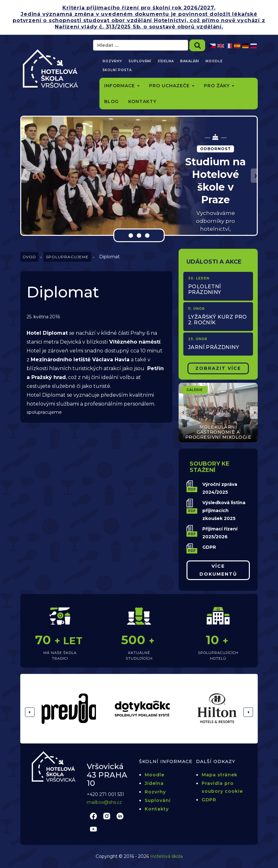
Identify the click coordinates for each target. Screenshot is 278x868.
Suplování (140, 61)
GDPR (209, 547)
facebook (93, 816)
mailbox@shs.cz (104, 802)
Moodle (214, 61)
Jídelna (166, 61)
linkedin (120, 816)
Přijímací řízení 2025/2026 (220, 533)
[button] (24, 176)
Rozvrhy (112, 61)
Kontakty (142, 101)
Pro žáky (219, 86)
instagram (107, 816)
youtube (93, 829)
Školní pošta (117, 70)
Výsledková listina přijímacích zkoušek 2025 (224, 510)
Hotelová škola (166, 856)
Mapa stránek (220, 775)
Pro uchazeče (172, 86)
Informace (122, 86)
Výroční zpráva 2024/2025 (220, 488)
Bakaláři (190, 61)
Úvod (29, 257)
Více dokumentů (218, 570)
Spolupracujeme (67, 257)
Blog (111, 101)
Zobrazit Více (218, 368)
